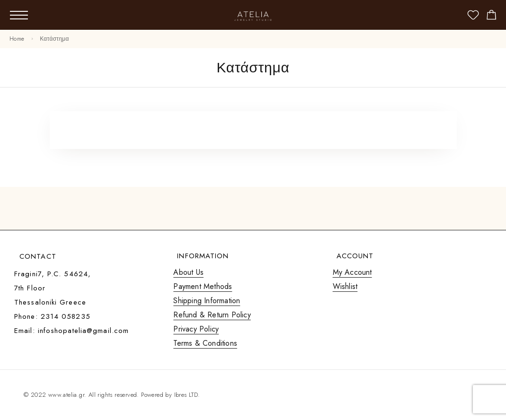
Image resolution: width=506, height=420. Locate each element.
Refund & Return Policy (212, 315)
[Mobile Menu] (19, 15)
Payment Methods (203, 286)
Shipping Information (207, 301)
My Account (352, 272)
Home (17, 39)
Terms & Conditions (205, 343)
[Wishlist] (473, 17)
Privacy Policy (196, 329)
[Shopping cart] (492, 17)
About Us (188, 272)
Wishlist (345, 286)
